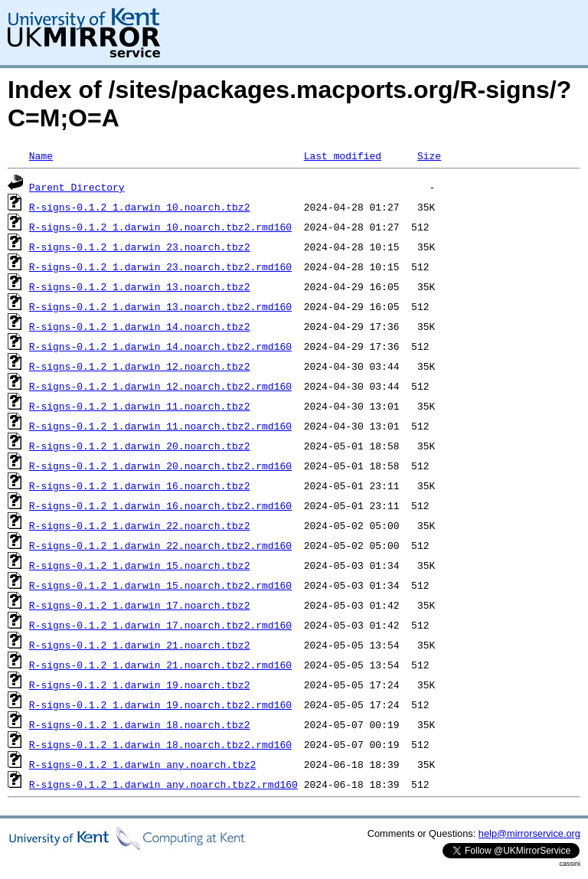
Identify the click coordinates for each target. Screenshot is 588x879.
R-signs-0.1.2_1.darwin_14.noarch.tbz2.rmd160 (160, 346)
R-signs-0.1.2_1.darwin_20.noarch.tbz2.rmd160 (160, 466)
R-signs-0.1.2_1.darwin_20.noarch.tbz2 (140, 446)
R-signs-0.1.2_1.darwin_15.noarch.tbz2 (140, 565)
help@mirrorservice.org (529, 833)
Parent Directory (77, 187)
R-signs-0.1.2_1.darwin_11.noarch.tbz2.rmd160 (160, 426)
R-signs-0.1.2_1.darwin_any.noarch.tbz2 (142, 764)
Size (429, 155)
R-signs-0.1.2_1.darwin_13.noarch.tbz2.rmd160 (160, 306)
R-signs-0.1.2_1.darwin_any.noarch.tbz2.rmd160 (163, 784)
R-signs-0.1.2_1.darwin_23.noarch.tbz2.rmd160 (160, 266)
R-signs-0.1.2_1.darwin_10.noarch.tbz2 (140, 207)
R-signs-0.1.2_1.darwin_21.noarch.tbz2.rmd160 (160, 665)
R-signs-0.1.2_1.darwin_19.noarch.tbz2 (140, 685)
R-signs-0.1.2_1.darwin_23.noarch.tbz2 (140, 247)
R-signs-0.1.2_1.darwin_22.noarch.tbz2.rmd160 (160, 545)
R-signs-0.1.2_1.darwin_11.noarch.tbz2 (140, 406)
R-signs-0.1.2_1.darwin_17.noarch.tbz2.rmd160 (160, 625)
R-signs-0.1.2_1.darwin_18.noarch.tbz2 (140, 724)
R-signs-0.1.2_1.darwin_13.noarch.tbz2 (140, 286)
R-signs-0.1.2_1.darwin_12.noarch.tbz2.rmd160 (160, 386)
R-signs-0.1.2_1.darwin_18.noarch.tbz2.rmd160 (160, 744)
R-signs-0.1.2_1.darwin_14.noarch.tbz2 (140, 326)
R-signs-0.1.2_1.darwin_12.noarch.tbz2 (140, 366)
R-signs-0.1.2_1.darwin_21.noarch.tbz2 (140, 645)
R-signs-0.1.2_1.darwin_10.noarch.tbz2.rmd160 (160, 227)
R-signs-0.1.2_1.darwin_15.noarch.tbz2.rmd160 (160, 585)
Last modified (343, 155)
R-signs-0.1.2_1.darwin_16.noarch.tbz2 (140, 485)
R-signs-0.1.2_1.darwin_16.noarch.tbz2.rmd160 (160, 505)
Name (41, 155)
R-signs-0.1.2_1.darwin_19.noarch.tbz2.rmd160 (160, 704)
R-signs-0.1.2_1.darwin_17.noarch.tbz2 (140, 605)
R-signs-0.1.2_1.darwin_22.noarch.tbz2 (140, 525)
